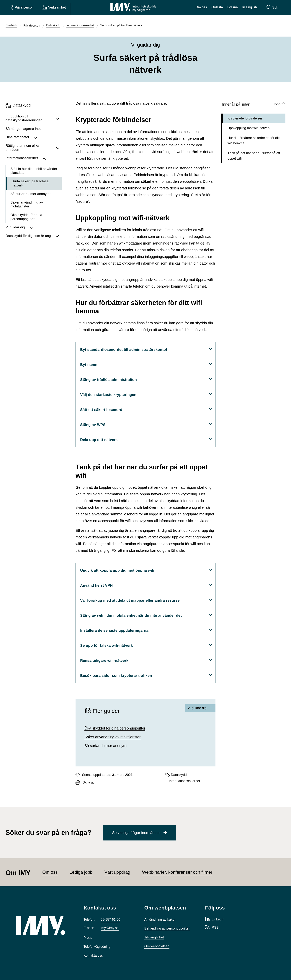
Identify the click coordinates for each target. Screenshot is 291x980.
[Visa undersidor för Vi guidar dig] (44, 227)
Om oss (201, 7)
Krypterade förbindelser (245, 118)
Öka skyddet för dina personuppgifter (115, 728)
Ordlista (217, 7)
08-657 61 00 (110, 920)
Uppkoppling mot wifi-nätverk (249, 128)
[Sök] (272, 7)
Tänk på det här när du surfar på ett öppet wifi (254, 156)
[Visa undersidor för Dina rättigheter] (47, 137)
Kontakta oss (93, 956)
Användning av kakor (160, 920)
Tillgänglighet (154, 937)
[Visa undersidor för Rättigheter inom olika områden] (58, 148)
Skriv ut (88, 782)
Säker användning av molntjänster (112, 737)
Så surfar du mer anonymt (106, 746)
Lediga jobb (81, 872)
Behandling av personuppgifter (167, 928)
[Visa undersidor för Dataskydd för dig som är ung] (57, 236)
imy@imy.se (110, 928)
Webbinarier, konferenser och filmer (177, 872)
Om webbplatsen (157, 946)
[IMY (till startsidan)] (44, 926)
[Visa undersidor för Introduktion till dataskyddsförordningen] (58, 118)
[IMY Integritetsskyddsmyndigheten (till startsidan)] (133, 7)
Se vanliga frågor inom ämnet (136, 833)
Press (88, 938)
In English (250, 7)
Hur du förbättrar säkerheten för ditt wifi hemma (254, 141)
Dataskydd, (179, 775)
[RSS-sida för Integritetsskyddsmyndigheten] (212, 928)
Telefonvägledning (97, 947)
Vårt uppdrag (117, 872)
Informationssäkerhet (184, 781)
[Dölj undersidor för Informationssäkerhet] (51, 158)
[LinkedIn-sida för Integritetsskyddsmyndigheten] (215, 920)
